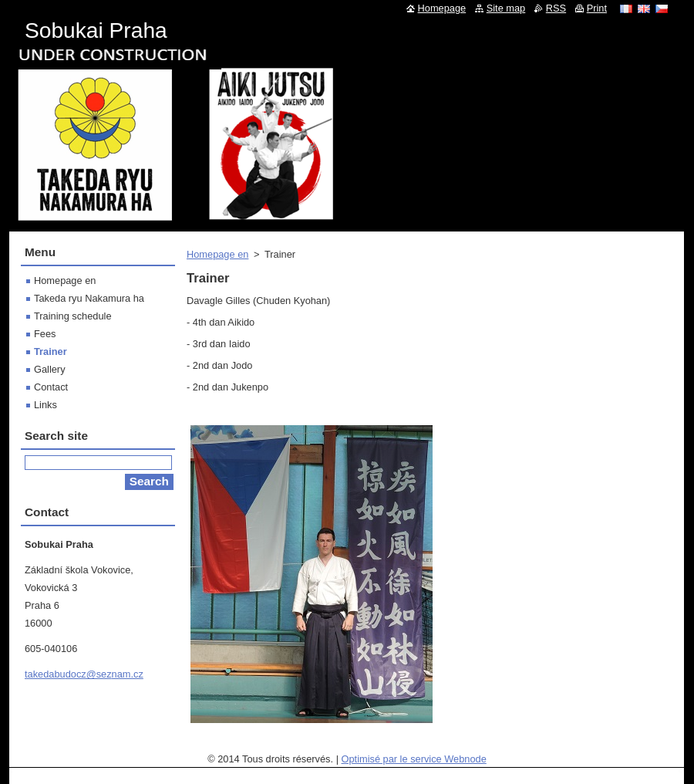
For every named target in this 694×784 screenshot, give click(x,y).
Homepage (442, 8)
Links (45, 405)
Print (597, 8)
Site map (506, 8)
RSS (556, 8)
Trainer (51, 351)
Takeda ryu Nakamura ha (89, 298)
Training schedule (73, 316)
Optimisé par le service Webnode (414, 759)
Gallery (50, 369)
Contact (51, 387)
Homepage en (217, 254)
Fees (45, 334)
